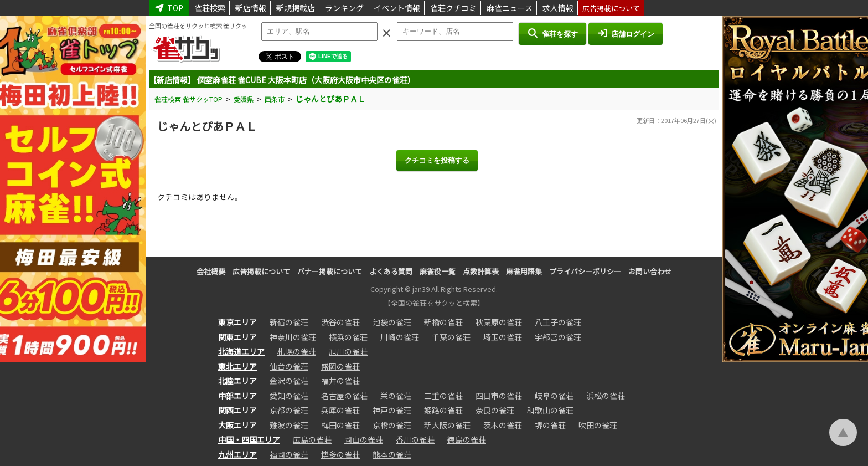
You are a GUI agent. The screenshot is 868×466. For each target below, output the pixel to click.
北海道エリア (241, 351)
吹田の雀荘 (598, 425)
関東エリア (237, 337)
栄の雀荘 (396, 396)
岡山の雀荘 (364, 439)
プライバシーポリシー (585, 271)
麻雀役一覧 (438, 271)
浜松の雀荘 (606, 396)
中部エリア (237, 396)
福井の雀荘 (340, 381)
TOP (169, 8)
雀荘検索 (210, 8)
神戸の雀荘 (392, 410)
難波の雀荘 (289, 425)
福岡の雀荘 (289, 454)
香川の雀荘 (415, 439)
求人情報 (558, 8)
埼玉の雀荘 (503, 337)
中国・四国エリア (249, 439)
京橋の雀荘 (392, 425)
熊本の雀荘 (392, 454)
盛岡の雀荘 (340, 366)
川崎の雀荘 (400, 337)
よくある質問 (391, 271)
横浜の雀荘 (348, 337)
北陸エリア (237, 381)
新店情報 (251, 8)
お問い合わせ (650, 271)
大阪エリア (237, 425)
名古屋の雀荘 (344, 396)
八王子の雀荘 (558, 322)
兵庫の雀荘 (340, 410)
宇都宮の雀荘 (558, 337)
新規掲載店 (296, 8)
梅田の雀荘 (340, 425)
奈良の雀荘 (495, 410)
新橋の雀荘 (443, 322)
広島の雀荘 (312, 439)
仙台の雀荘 (289, 366)
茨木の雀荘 (503, 425)
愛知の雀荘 (289, 396)
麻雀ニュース (510, 8)
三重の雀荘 (443, 396)
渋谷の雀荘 (340, 322)
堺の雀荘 (550, 425)
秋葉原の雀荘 (499, 322)
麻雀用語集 (524, 271)
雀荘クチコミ (453, 8)
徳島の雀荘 (467, 439)
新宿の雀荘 (289, 322)
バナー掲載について (330, 271)
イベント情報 (397, 8)
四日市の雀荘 (499, 396)
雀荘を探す (552, 33)
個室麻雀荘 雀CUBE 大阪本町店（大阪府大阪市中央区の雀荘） (306, 80)
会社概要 (211, 271)
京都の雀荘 (289, 410)
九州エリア (237, 454)
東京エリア (237, 322)
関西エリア (237, 410)
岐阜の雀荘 (554, 396)
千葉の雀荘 (451, 337)
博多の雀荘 (340, 454)
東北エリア (237, 366)
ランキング (344, 8)
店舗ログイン (626, 33)
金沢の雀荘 (289, 381)
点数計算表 (481, 271)
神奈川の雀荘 (293, 337)
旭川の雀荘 (348, 351)
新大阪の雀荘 (447, 425)
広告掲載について (611, 8)
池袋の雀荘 (392, 322)
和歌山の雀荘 (550, 410)
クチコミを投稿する (437, 160)
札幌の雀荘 (297, 351)
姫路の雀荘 (443, 410)
